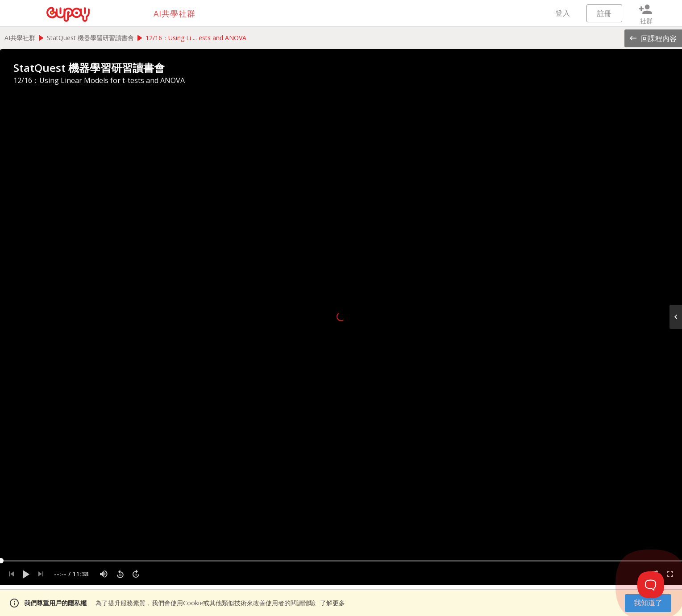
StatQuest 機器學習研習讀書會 (90, 38)
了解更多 (333, 603)
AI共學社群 (20, 38)
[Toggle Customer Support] (651, 585)
